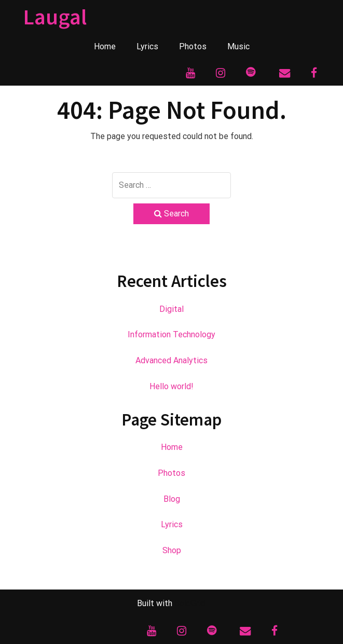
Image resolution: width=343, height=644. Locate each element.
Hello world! (171, 386)
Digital (171, 309)
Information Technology (171, 334)
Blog (172, 499)
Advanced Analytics (171, 360)
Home (105, 46)
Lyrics (147, 46)
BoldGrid (190, 603)
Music (238, 46)
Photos (193, 46)
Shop (172, 550)
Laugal (55, 17)
